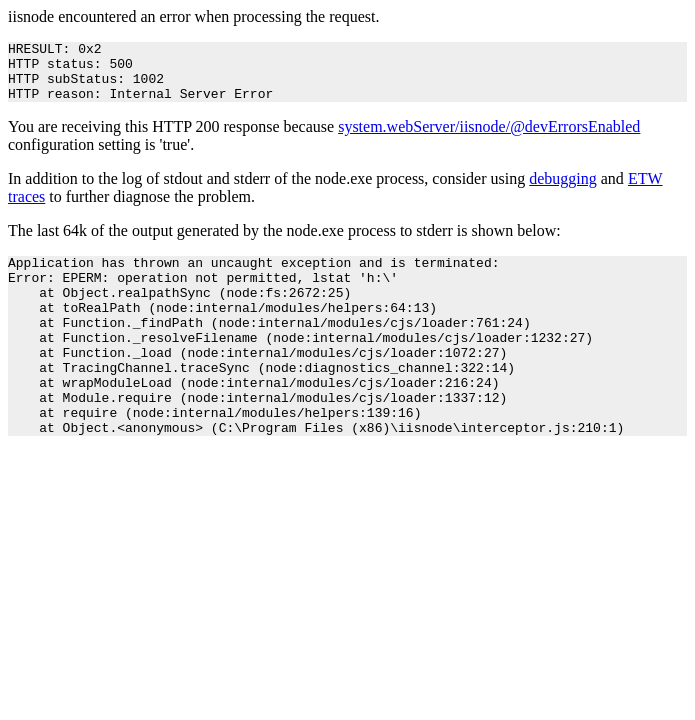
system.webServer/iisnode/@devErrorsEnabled (489, 138)
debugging (563, 190)
